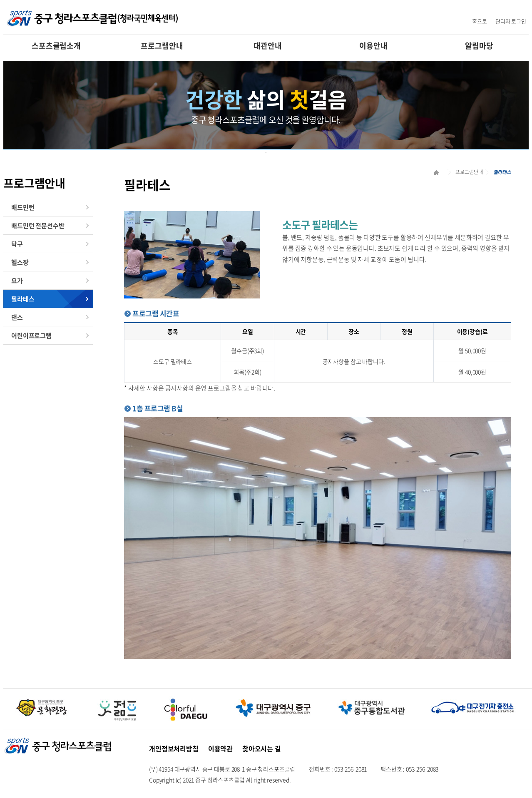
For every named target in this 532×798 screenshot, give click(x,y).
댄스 (17, 317)
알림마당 (479, 46)
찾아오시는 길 (262, 748)
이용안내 (373, 46)
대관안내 (267, 46)
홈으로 (480, 21)
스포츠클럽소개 (56, 46)
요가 (17, 281)
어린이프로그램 (31, 336)
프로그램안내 (162, 46)
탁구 (17, 244)
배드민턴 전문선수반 (38, 226)
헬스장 (20, 262)
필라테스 (23, 299)
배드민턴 (23, 207)
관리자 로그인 (511, 21)
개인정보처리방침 (174, 748)
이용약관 (220, 748)
